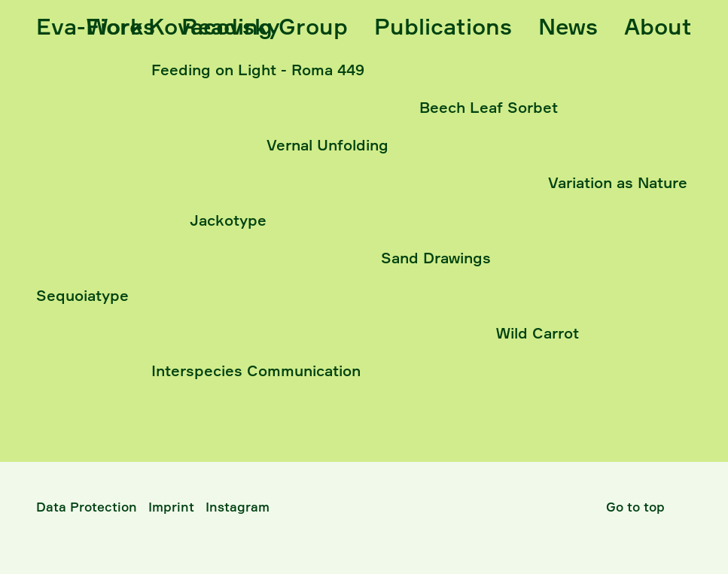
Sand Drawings (436, 258)
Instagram (238, 507)
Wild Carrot (538, 333)
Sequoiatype (82, 295)
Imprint (171, 507)
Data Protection (87, 507)
